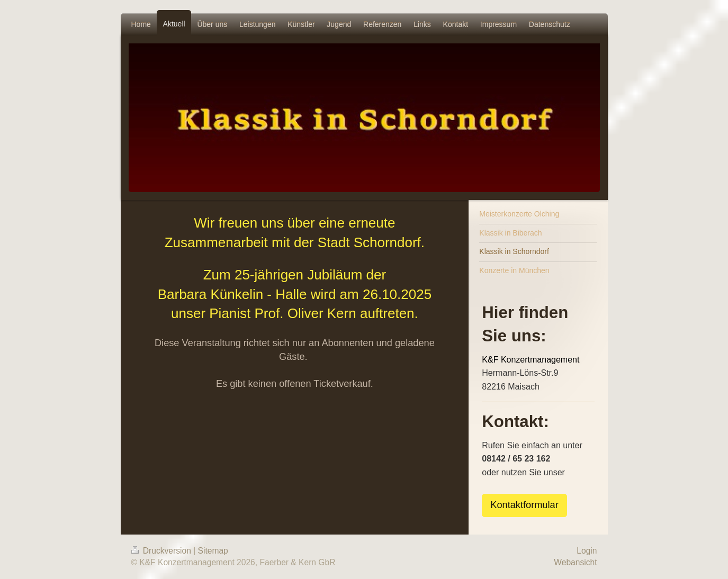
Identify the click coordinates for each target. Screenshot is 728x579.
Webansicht (575, 562)
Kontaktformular (524, 505)
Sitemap (213, 551)
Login (587, 551)
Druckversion (163, 551)
